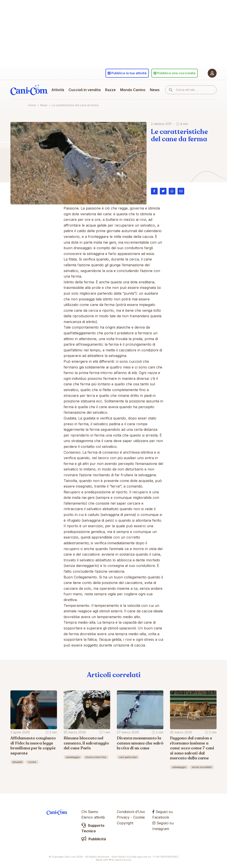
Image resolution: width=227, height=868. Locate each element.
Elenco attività (93, 817)
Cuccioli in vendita (85, 90)
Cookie (139, 817)
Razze (110, 90)
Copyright (125, 823)
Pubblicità (94, 839)
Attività (58, 90)
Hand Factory (123, 860)
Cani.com (29, 90)
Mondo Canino (133, 90)
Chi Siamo (90, 812)
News (155, 90)
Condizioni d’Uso (131, 812)
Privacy (123, 817)
